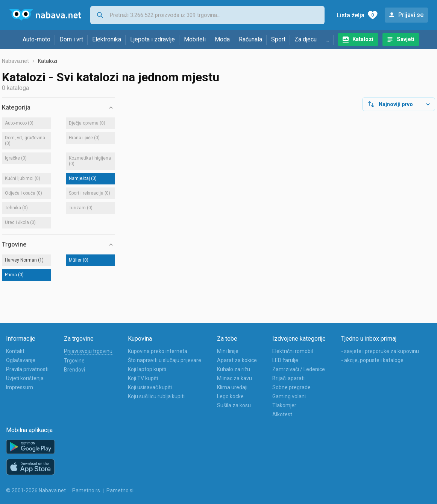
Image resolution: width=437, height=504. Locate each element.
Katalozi (363, 39)
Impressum (20, 387)
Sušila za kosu (234, 405)
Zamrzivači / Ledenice (299, 369)
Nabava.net (15, 61)
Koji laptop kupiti (147, 369)
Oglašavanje (21, 360)
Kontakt (15, 351)
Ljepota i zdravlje (152, 39)
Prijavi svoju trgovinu (88, 351)
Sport (278, 39)
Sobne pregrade (291, 387)
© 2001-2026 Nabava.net (36, 490)
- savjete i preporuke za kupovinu (380, 351)
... (327, 39)
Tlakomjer (284, 405)
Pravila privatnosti (27, 369)
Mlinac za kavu (234, 378)
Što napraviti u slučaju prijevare (165, 360)
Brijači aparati (288, 378)
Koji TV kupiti (143, 378)
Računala (250, 39)
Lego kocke (230, 396)
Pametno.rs (86, 490)
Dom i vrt (71, 39)
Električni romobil (293, 351)
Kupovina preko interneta (158, 351)
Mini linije (228, 351)
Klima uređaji (232, 387)
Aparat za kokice (237, 360)
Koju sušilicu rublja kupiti (156, 396)
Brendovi (74, 370)
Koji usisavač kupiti (150, 387)
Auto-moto (36, 39)
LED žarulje (285, 360)
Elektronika (107, 39)
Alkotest (282, 414)
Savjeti (406, 39)
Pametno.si (120, 490)
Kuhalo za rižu (234, 369)
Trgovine (74, 361)
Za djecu (306, 39)
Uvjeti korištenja (25, 378)
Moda (222, 39)
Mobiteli (195, 39)
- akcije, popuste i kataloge (372, 360)
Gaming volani (289, 396)
